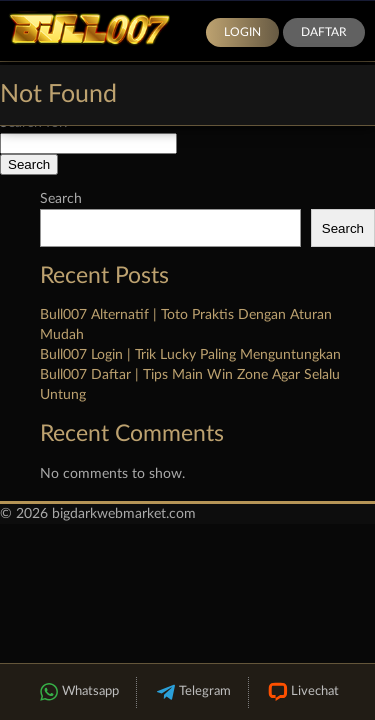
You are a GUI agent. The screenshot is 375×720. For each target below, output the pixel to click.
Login (242, 32)
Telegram (192, 692)
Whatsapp (78, 692)
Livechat (302, 692)
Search (61, 199)
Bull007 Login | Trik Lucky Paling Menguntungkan (190, 355)
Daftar (324, 32)
